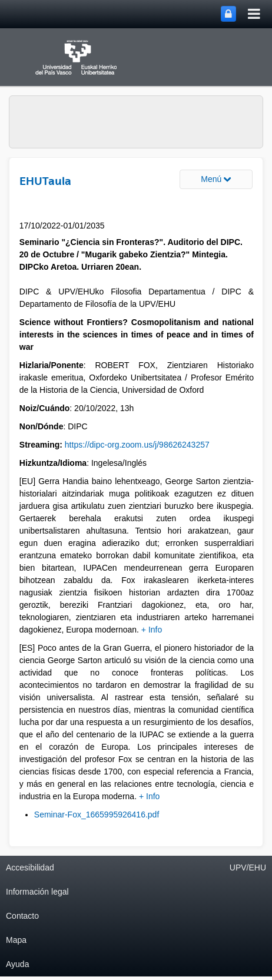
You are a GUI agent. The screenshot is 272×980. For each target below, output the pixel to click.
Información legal (37, 892)
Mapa (16, 940)
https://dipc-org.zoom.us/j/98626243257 (137, 445)
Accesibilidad (30, 868)
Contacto (22, 916)
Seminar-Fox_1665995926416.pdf (97, 815)
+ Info (152, 630)
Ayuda (17, 964)
